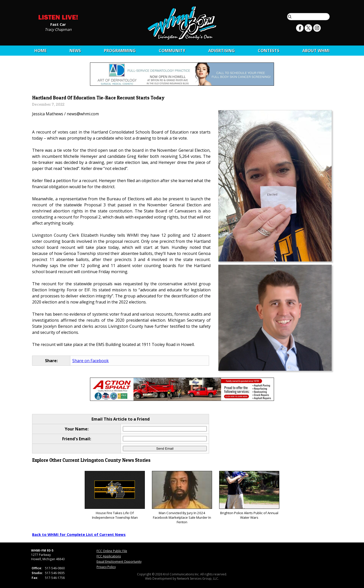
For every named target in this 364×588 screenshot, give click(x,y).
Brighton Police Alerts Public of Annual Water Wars (249, 495)
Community (172, 51)
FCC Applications (109, 556)
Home (40, 51)
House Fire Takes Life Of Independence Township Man (115, 495)
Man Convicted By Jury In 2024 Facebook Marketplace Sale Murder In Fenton (182, 498)
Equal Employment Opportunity (119, 562)
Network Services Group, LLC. (198, 579)
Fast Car (58, 24)
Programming (120, 51)
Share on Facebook (90, 361)
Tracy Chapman (58, 29)
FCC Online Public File (112, 551)
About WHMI (316, 51)
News (75, 51)
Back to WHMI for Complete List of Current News (79, 534)
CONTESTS (269, 51)
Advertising (222, 51)
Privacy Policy (106, 567)
